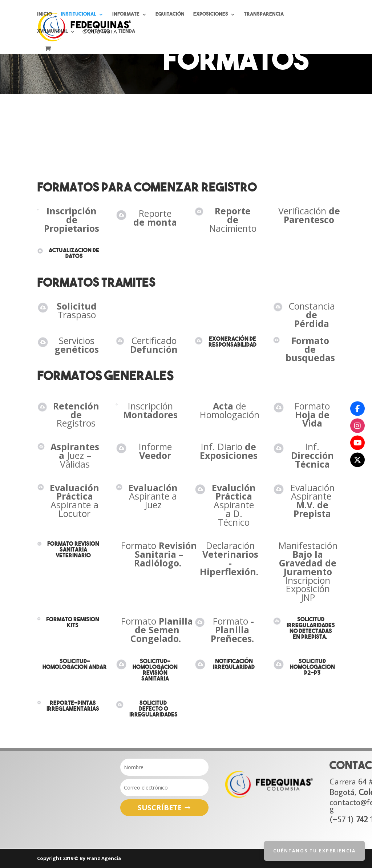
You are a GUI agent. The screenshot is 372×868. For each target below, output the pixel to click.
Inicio (45, 15)
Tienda (127, 32)
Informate (126, 15)
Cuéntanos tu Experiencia (314, 851)
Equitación (170, 15)
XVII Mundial (52, 32)
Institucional (78, 15)
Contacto (97, 32)
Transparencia (264, 15)
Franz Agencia (104, 858)
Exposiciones (211, 15)
